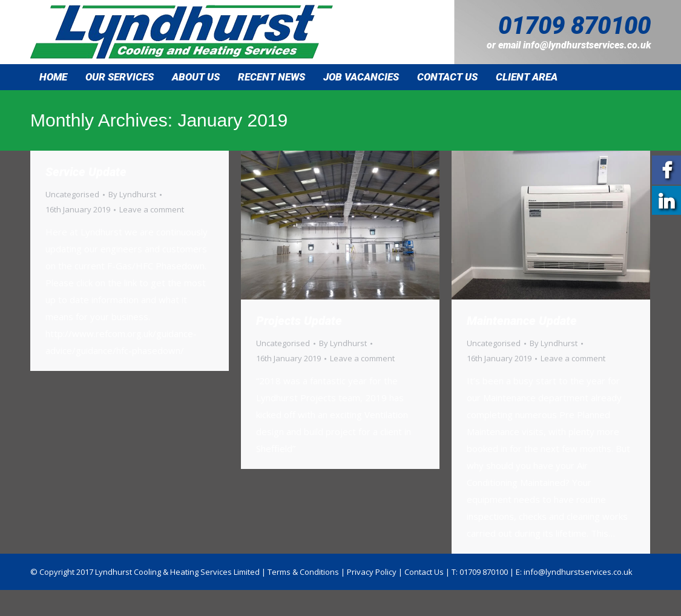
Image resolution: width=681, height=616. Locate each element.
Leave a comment (152, 209)
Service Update (86, 172)
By (132, 194)
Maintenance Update (522, 321)
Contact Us (424, 572)
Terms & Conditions (303, 572)
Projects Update (299, 321)
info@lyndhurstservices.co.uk (587, 45)
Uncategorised (72, 194)
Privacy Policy (372, 572)
